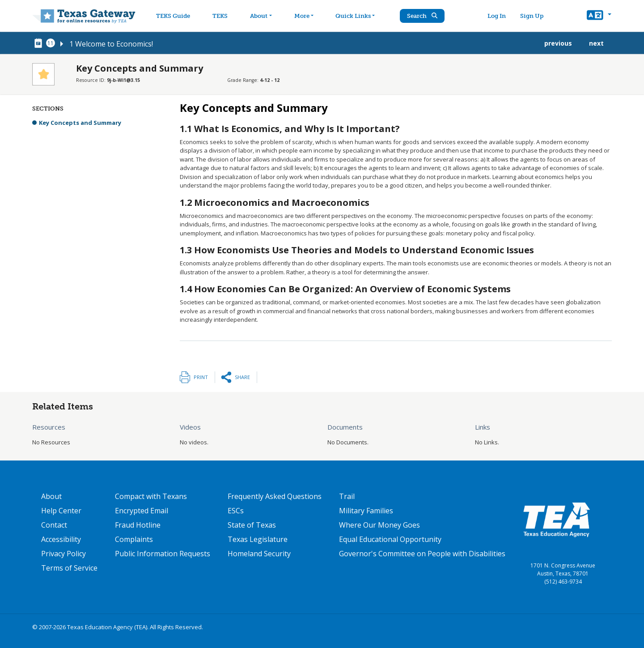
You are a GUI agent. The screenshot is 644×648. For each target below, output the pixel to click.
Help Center (61, 511)
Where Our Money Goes (379, 525)
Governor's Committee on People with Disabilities (422, 554)
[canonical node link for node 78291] (40, 43)
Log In (499, 16)
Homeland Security (259, 554)
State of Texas (252, 525)
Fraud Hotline (138, 525)
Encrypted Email (142, 511)
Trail (347, 496)
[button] (599, 16)
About (51, 496)
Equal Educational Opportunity (390, 539)
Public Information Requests (163, 554)
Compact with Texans (151, 496)
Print (201, 377)
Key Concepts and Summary (80, 123)
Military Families (366, 511)
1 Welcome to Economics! (111, 44)
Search (427, 16)
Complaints (134, 539)
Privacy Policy (64, 554)
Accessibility (61, 539)
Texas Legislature (258, 539)
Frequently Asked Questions (275, 496)
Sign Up (534, 16)
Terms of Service (69, 568)
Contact (54, 525)
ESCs (236, 511)
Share (242, 377)
